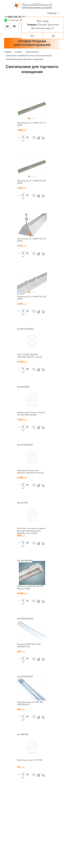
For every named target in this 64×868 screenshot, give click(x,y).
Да (53, 36)
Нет (32, 36)
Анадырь (52, 13)
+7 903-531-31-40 (15, 17)
